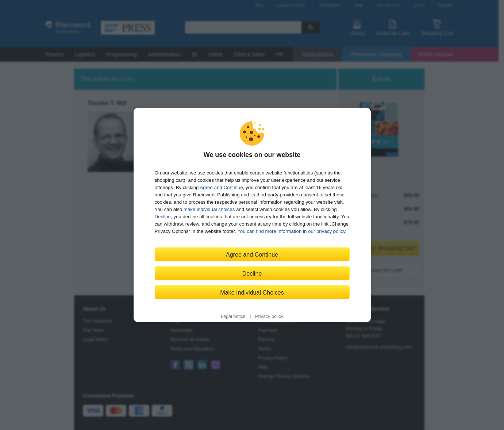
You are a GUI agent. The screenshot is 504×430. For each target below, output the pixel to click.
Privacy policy (269, 316)
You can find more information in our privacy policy (291, 231)
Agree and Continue (221, 187)
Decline (163, 217)
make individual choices (209, 209)
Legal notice (233, 316)
